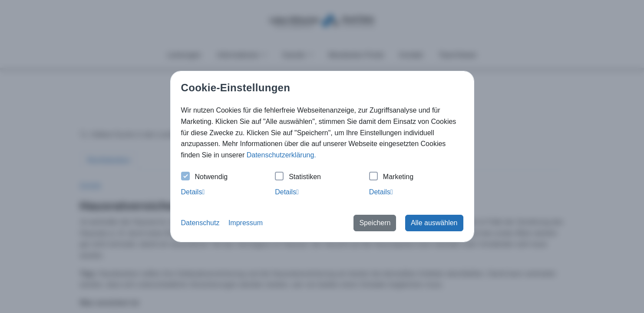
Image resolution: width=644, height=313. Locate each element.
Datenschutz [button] (200, 223)
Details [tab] (193, 192)
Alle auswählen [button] (434, 223)
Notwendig (205, 177)
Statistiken (298, 177)
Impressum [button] (246, 223)
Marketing (391, 177)
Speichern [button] (375, 223)
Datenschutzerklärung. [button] (281, 155)
